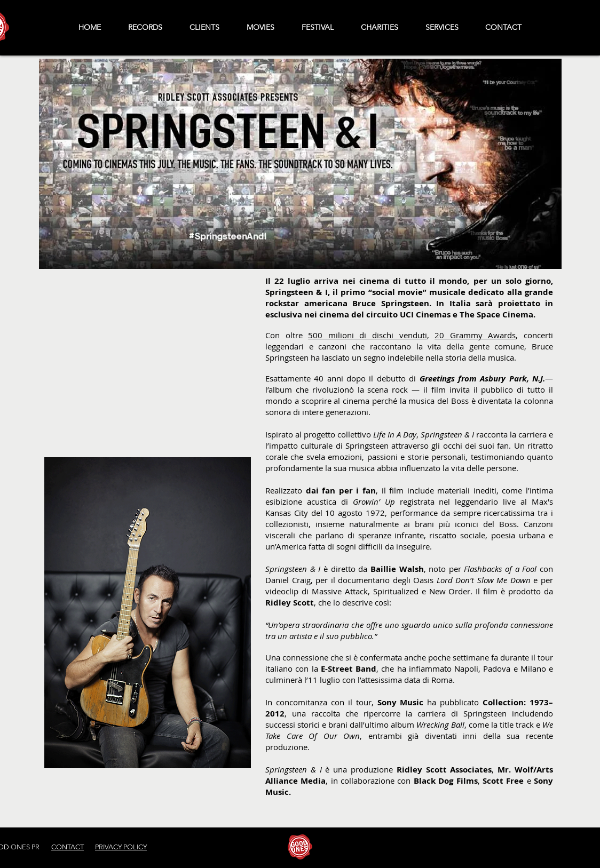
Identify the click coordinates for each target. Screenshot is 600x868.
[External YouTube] (148, 351)
